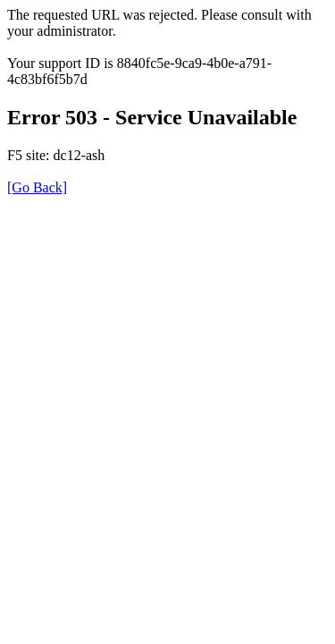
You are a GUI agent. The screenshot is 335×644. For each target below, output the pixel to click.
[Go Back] (37, 187)
